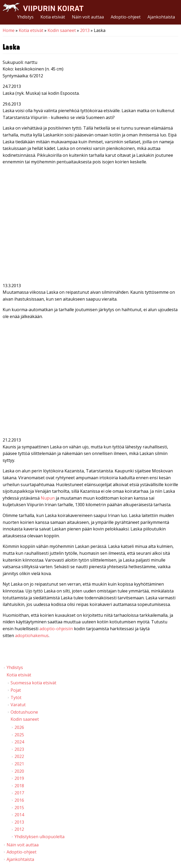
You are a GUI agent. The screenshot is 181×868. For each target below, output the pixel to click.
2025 (19, 735)
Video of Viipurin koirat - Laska (90, 225)
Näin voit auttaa (88, 17)
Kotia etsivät (53, 17)
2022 (19, 756)
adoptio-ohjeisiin (56, 629)
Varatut (18, 705)
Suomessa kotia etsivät (33, 683)
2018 (19, 786)
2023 (19, 749)
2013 (85, 30)
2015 (19, 808)
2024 (19, 742)
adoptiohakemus (32, 635)
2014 (19, 815)
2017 (19, 793)
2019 (19, 778)
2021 (19, 764)
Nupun (48, 498)
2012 (19, 829)
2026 (19, 727)
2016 (19, 800)
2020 (19, 771)
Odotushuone (24, 712)
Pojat (16, 690)
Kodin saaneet (62, 30)
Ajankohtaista (161, 17)
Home (9, 30)
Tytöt (16, 698)
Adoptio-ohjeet (126, 17)
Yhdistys (25, 17)
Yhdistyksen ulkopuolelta (40, 837)
